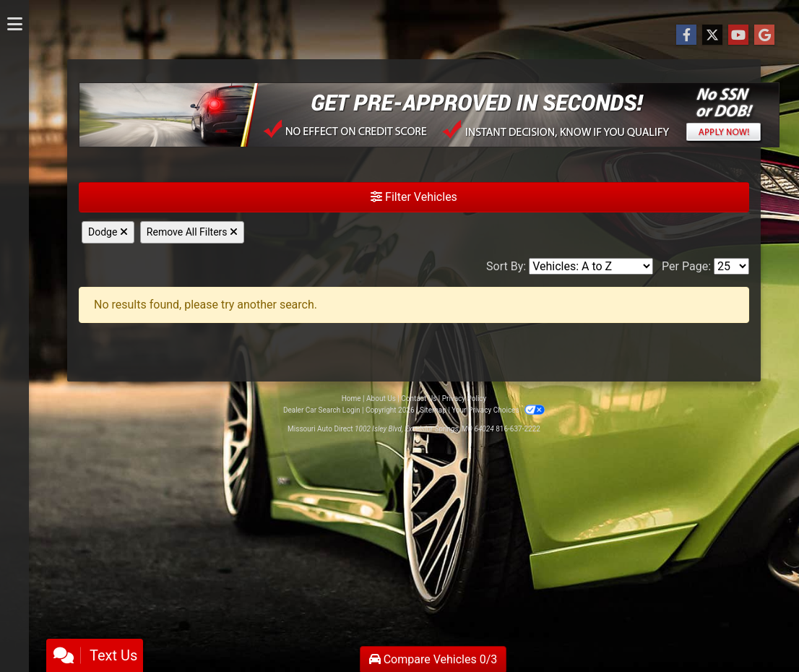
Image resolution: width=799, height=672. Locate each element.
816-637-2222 (518, 429)
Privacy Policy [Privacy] (465, 399)
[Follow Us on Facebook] (686, 35)
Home (351, 399)
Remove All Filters (192, 232)
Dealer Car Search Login (322, 410)
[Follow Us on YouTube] (738, 35)
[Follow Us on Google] (764, 35)
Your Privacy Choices (498, 410)
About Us (381, 399)
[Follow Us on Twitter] (712, 35)
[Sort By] (591, 266)
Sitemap (433, 410)
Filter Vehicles (414, 197)
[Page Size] (731, 266)
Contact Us (419, 399)
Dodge (108, 232)
